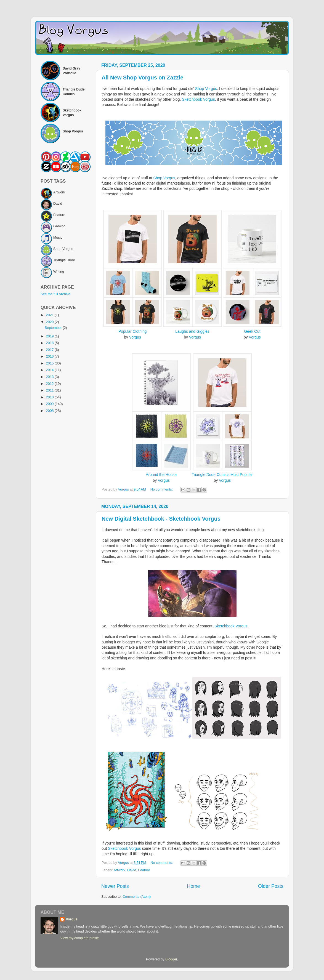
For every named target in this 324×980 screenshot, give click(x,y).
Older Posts (271, 886)
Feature (144, 870)
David (132, 870)
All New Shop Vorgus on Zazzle (142, 78)
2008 (50, 411)
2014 (50, 370)
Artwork (119, 870)
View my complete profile (79, 938)
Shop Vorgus (206, 89)
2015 (50, 363)
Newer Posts (115, 886)
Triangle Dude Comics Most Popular (222, 475)
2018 (50, 343)
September (54, 328)
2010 (50, 397)
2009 (50, 404)
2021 (50, 315)
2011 (50, 390)
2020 (50, 322)
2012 (50, 384)
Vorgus (135, 337)
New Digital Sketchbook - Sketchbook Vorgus (161, 519)
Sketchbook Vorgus (198, 99)
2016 (50, 356)
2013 (50, 377)
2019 (50, 336)
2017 (50, 350)
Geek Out (252, 331)
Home (193, 886)
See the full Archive (55, 294)
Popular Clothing (132, 331)
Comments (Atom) (137, 897)
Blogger (171, 959)
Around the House (161, 475)
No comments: (162, 489)
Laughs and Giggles (192, 331)
